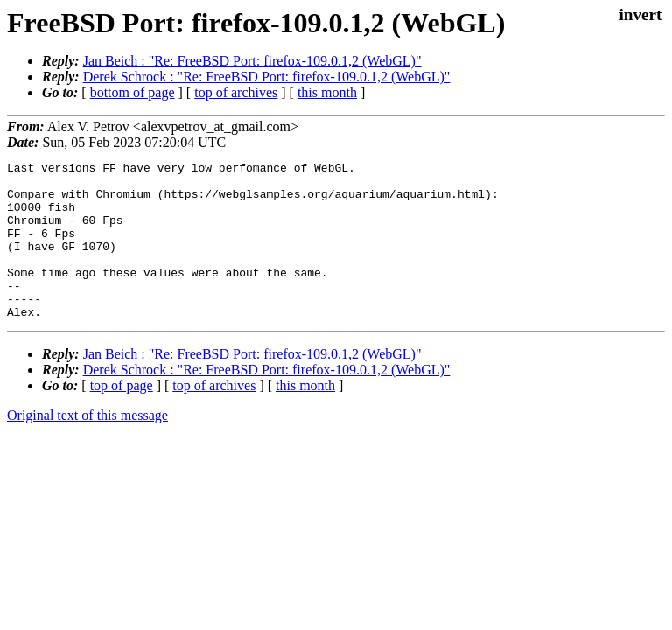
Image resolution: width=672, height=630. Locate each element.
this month (327, 92)
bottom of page (133, 92)
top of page (122, 417)
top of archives (236, 92)
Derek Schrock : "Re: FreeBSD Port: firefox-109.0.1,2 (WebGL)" (267, 77)
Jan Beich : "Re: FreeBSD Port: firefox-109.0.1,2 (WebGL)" (252, 61)
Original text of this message (87, 447)
